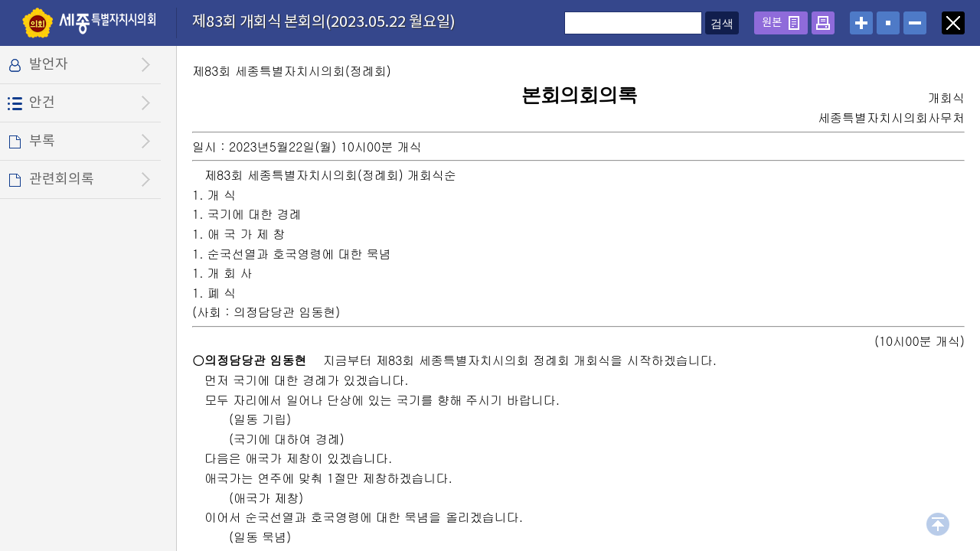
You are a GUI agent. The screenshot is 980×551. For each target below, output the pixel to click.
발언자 (49, 65)
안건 (42, 103)
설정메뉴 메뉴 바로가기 (0, 0)
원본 (772, 23)
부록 (42, 141)
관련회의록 (62, 179)
